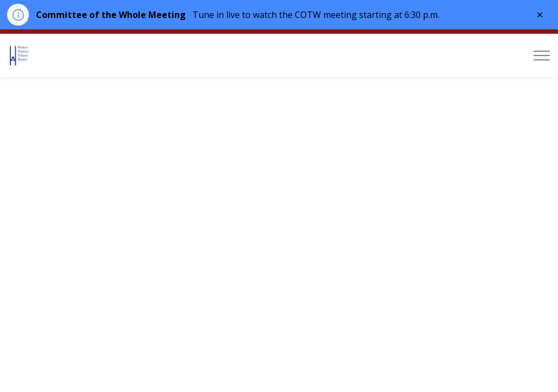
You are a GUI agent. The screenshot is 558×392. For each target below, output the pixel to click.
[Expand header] (542, 56)
